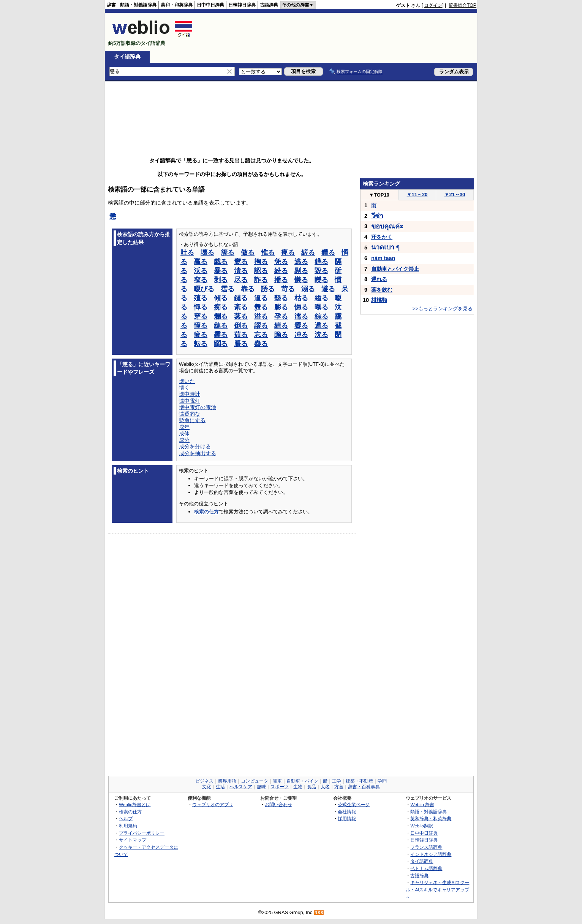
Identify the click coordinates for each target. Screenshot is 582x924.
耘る (201, 344)
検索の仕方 (206, 512)
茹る (241, 335)
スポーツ (280, 787)
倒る (241, 325)
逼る (261, 298)
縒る (308, 252)
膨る (281, 307)
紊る (241, 307)
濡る (301, 316)
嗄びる (204, 289)
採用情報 (347, 818)
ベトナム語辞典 (426, 868)
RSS (319, 913)
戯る (221, 262)
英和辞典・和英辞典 (431, 818)
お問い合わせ (278, 804)
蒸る (241, 316)
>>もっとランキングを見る (443, 309)
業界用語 (227, 781)
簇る (228, 252)
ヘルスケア (241, 787)
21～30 (455, 194)
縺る (221, 325)
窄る (201, 280)
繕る (281, 325)
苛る (288, 289)
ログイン (433, 5)
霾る (221, 335)
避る (328, 289)
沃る (201, 271)
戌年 (184, 427)
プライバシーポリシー (142, 833)
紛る (281, 271)
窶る (241, 262)
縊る (321, 298)
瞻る (281, 335)
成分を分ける (195, 446)
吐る (187, 252)
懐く (184, 387)
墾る (281, 298)
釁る (261, 307)
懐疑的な (190, 414)
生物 (298, 787)
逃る (301, 262)
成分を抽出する (198, 453)
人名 (325, 787)
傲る (248, 252)
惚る (301, 307)
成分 (184, 440)
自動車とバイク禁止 (395, 269)
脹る (241, 344)
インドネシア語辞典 (431, 854)
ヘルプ (126, 818)
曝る (321, 307)
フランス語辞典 (426, 847)
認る (261, 271)
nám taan (383, 258)
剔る (301, 271)
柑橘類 (379, 300)
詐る (261, 280)
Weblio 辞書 (422, 804)
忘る (261, 335)
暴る (221, 271)
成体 (184, 433)
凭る (281, 262)
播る (281, 280)
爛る (221, 316)
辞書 (111, 5)
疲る (201, 335)
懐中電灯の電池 (198, 407)
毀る (321, 271)
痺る (288, 252)
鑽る (328, 252)
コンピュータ (255, 781)
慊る (301, 280)
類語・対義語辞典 (138, 5)
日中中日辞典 (210, 5)
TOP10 (379, 195)
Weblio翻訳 (421, 826)
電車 (277, 781)
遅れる (379, 279)
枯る (301, 298)
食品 (312, 787)
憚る (201, 307)
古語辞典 (269, 5)
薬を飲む (382, 290)
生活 (220, 787)
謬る (261, 325)
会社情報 (347, 812)
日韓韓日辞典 (242, 5)
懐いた (187, 381)
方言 (339, 787)
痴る (221, 307)
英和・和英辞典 (177, 5)
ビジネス (204, 781)
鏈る (241, 298)
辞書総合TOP (463, 5)
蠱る (261, 344)
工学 (337, 781)
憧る (201, 325)
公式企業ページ (354, 804)
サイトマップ (133, 840)
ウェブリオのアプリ (213, 804)
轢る (321, 280)
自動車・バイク (302, 781)
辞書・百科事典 (364, 787)
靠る (248, 289)
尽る (241, 280)
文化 (207, 787)
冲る (301, 335)
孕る (281, 316)
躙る (221, 344)
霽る (301, 325)
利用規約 (128, 826)
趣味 (261, 787)
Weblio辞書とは (135, 804)
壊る (207, 252)
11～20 (417, 194)
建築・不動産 (359, 781)
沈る (321, 335)
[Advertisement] (338, 32)
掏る (261, 262)
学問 (382, 781)
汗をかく (382, 237)
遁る (321, 325)
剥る (221, 280)
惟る (268, 252)
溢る (261, 316)
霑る (228, 289)
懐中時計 (190, 394)
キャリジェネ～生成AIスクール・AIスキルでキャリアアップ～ (437, 889)
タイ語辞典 (127, 57)
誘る (268, 289)
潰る (241, 271)
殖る (201, 298)
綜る (321, 316)
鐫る (321, 262)
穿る (201, 316)
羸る (201, 262)
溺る (308, 289)
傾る (221, 298)
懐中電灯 (190, 401)
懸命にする (192, 420)
